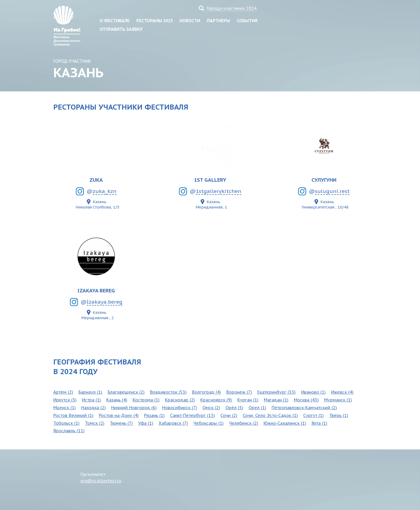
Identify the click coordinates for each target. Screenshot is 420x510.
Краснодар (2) (180, 400)
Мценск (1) (65, 408)
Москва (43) (306, 400)
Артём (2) (63, 392)
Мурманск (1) (338, 400)
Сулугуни (324, 180)
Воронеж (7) (239, 392)
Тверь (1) (339, 415)
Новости (190, 21)
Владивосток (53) (168, 392)
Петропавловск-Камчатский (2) (304, 408)
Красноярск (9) (216, 400)
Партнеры (218, 21)
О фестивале (115, 21)
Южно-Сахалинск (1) (285, 423)
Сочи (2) (229, 415)
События (247, 21)
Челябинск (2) (244, 423)
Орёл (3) (234, 408)
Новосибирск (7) (180, 408)
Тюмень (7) (121, 423)
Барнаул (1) (90, 392)
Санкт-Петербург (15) (193, 415)
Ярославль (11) (69, 431)
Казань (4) (117, 400)
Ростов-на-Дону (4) (119, 415)
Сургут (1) (314, 415)
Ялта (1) (319, 423)
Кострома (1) (146, 400)
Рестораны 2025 (155, 21)
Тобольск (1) (66, 423)
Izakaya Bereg (96, 290)
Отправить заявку (121, 29)
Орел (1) (257, 408)
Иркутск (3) (65, 400)
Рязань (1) (154, 415)
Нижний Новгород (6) (134, 408)
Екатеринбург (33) (277, 392)
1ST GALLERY (210, 180)
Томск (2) (95, 423)
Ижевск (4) (342, 392)
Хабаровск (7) (173, 423)
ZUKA (96, 180)
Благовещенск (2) (126, 392)
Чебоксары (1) (209, 423)
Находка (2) (93, 408)
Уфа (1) (146, 423)
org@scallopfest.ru (101, 481)
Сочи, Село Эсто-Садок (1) (270, 415)
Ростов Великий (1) (73, 415)
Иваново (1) (313, 392)
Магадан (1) (276, 400)
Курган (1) (248, 400)
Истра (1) (91, 400)
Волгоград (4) (207, 392)
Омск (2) (211, 408)
